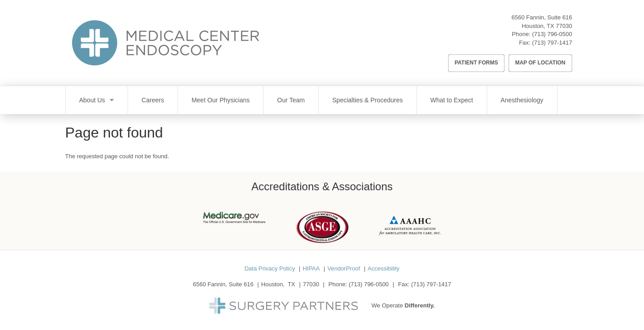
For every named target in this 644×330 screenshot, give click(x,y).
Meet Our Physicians (221, 100)
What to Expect (452, 100)
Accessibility (384, 268)
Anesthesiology (522, 100)
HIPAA (311, 268)
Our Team (291, 100)
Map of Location (540, 63)
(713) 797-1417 (552, 43)
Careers (153, 100)
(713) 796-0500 (552, 34)
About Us (92, 100)
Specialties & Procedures (367, 100)
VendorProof (343, 268)
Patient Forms (476, 63)
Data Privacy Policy (269, 268)
